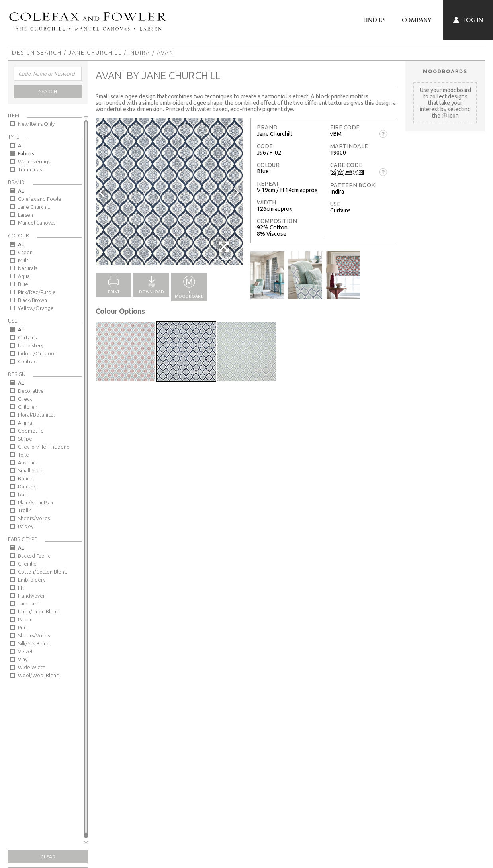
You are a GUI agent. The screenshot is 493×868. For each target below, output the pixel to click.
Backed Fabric (34, 556)
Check (25, 399)
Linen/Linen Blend (39, 611)
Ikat (22, 494)
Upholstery (31, 345)
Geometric (30, 431)
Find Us (375, 20)
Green (25, 252)
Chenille (27, 564)
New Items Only (36, 124)
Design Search (37, 53)
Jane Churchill (95, 53)
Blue (23, 284)
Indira (139, 53)
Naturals (27, 268)
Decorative (31, 391)
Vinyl (23, 659)
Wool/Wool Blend (39, 675)
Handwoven (32, 596)
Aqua (24, 276)
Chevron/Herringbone (44, 447)
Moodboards (445, 71)
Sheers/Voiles (34, 518)
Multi (24, 260)
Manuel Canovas (37, 223)
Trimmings (30, 169)
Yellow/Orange (36, 308)
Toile (23, 455)
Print (23, 627)
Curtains (27, 337)
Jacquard (29, 603)
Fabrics (26, 153)
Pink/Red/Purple (37, 292)
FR (21, 588)
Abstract (28, 462)
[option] (169, 191)
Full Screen (224, 251)
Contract (28, 361)
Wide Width (32, 667)
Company (417, 20)
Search (48, 91)
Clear (48, 857)
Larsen (25, 215)
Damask (27, 486)
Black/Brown (32, 300)
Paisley (26, 526)
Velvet (25, 651)
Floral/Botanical (36, 415)
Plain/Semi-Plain (36, 502)
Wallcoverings (34, 161)
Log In (468, 20)
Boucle (26, 478)
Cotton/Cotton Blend (43, 572)
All (21, 145)
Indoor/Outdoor (37, 353)
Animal (26, 423)
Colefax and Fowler (41, 199)
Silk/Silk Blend (34, 643)
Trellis (25, 510)
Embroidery (32, 580)
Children (28, 407)
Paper (25, 619)
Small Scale (31, 470)
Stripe (25, 439)
